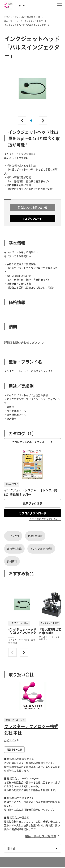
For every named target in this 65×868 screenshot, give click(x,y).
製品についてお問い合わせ (33, 207)
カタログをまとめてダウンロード (33, 442)
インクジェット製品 (41, 548)
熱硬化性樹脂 (35, 536)
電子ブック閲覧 (33, 503)
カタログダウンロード (33, 513)
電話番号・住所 (14, 750)
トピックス (13, 536)
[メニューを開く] (59, 5)
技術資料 (12, 561)
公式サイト (12, 740)
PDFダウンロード (32, 219)
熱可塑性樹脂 (14, 548)
